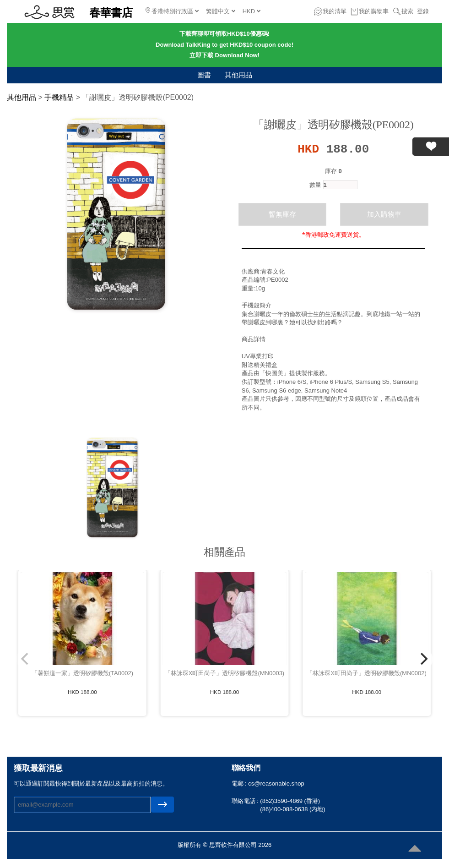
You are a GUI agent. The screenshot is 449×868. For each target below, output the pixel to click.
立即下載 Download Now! (224, 55)
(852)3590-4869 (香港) (290, 801)
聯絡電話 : (246, 801)
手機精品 (59, 97)
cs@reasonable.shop (276, 783)
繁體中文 (221, 11)
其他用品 (238, 75)
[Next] (423, 659)
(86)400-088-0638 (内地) (292, 809)
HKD (252, 11)
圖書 (204, 75)
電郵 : (240, 783)
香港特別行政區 (172, 11)
